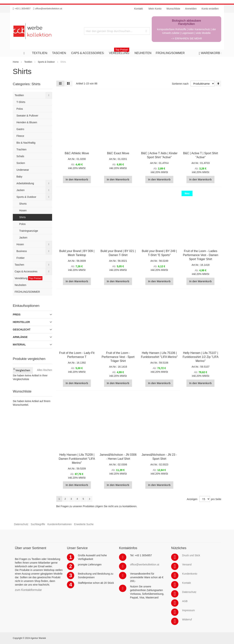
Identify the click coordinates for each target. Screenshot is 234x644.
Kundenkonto (190, 574)
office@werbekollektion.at (49, 9)
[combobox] (117, 31)
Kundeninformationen (60, 524)
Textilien (28, 62)
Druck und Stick (191, 555)
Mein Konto (155, 9)
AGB (185, 601)
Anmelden (191, 9)
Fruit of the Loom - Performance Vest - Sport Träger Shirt (118, 357)
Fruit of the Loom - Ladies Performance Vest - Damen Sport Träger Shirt (201, 255)
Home (16, 62)
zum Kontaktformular (28, 590)
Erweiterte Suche (84, 524)
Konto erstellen (210, 9)
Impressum (188, 610)
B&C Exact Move (118, 153)
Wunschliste (173, 9)
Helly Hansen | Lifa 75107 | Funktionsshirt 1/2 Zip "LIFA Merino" (201, 357)
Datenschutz (21, 524)
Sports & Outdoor (46, 62)
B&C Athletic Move (77, 153)
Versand (187, 565)
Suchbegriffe (38, 524)
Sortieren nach (180, 84)
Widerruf (187, 619)
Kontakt (186, 583)
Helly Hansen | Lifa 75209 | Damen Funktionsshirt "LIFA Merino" (77, 459)
